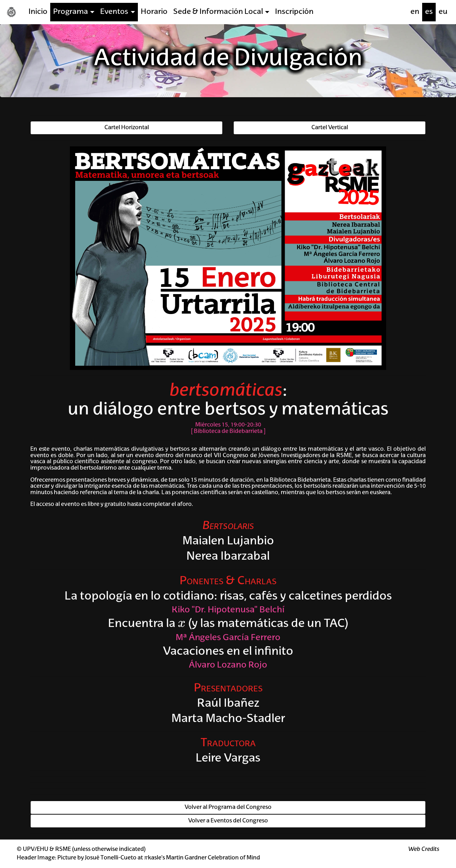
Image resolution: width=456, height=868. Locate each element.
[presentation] (182, 624)
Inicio (38, 12)
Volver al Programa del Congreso (228, 807)
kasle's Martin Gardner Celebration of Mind (202, 858)
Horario (154, 12)
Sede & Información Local (218, 12)
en (415, 12)
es (429, 12)
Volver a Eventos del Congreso (228, 821)
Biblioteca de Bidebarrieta (228, 432)
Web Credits (424, 849)
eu (443, 12)
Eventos (114, 12)
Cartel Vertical (330, 128)
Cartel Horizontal (127, 128)
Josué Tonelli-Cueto (111, 858)
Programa (71, 12)
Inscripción (294, 12)
